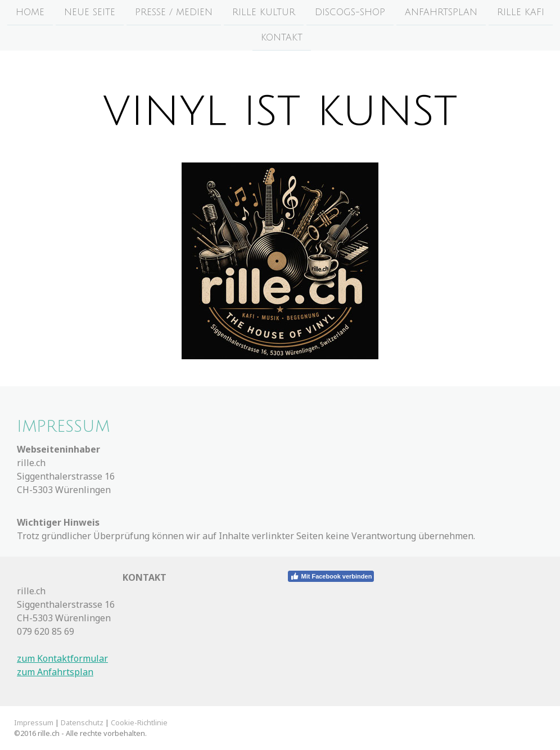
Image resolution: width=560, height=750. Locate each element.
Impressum (34, 722)
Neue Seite (90, 12)
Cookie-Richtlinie (139, 722)
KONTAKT (282, 39)
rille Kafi (521, 12)
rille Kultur (264, 12)
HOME (30, 12)
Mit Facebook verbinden (331, 576)
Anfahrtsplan (441, 12)
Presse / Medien (174, 12)
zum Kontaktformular (62, 658)
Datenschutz (82, 722)
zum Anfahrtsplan (55, 672)
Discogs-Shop (350, 12)
